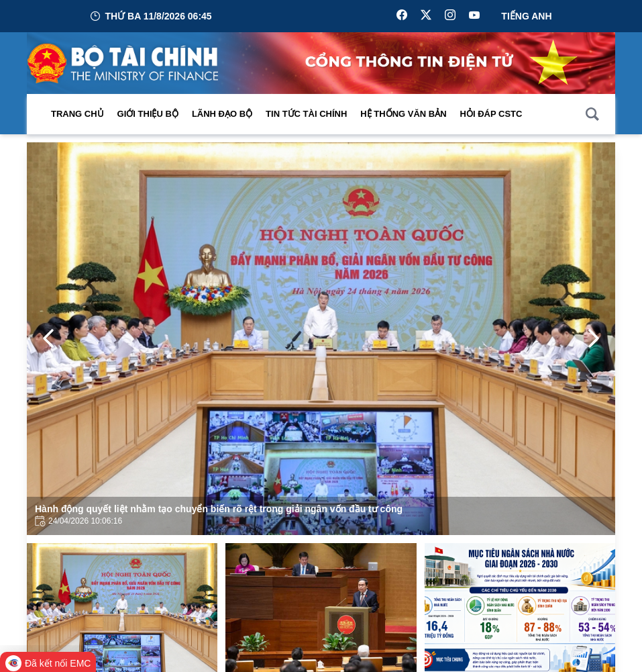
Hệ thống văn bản (403, 114)
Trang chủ (77, 114)
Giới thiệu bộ (148, 114)
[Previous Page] (48, 338)
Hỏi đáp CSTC (491, 114)
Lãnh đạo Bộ (222, 114)
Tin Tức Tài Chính (306, 114)
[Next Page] (594, 338)
